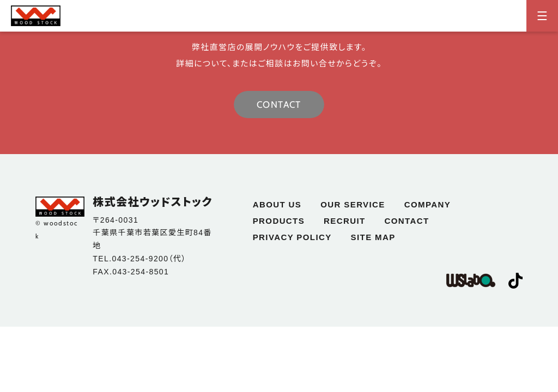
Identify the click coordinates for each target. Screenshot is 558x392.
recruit (344, 221)
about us (277, 204)
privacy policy (292, 237)
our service (353, 204)
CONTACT (279, 105)
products (279, 221)
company (427, 204)
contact (407, 221)
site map (373, 237)
